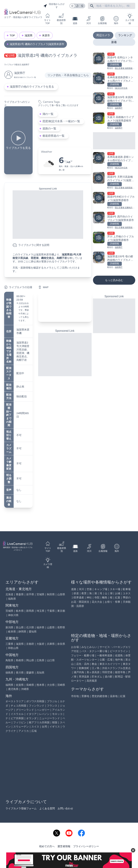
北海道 (9, 594)
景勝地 (85, 696)
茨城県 (9, 611)
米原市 (46, 35)
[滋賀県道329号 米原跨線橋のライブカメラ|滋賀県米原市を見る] (114, 101)
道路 (75, 20)
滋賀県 (29, 35)
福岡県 (9, 685)
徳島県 (9, 673)
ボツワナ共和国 (35, 701)
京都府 (30, 644)
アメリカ (24, 731)
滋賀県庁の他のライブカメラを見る (32, 87)
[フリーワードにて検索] (92, 6)
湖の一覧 (48, 114)
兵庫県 (51, 644)
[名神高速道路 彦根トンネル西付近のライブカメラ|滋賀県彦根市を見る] (114, 161)
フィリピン (20, 722)
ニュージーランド (50, 718)
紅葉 (118, 597)
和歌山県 (13, 648)
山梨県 (51, 627)
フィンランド (37, 706)
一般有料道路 (105, 655)
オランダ (31, 718)
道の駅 (109, 677)
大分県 (51, 685)
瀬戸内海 (79, 672)
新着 (114, 42)
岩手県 (30, 594)
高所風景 (92, 681)
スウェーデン (21, 727)
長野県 (61, 627)
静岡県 (22, 632)
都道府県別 (61, 19)
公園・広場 (106, 660)
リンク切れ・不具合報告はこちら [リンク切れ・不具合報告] (68, 75)
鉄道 (76, 593)
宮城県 (40, 594)
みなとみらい (89, 647)
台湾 (44, 727)
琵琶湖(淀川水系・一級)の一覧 (61, 121)
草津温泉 (84, 677)
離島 (105, 597)
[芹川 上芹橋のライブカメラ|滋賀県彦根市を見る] (114, 240)
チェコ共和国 (18, 706)
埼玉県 (40, 611)
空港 (89, 589)
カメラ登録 (130, 19)
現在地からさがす (54, 6)
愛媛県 (30, 673)
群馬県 (30, 611)
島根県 (20, 660)
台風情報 (102, 20)
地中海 (119, 660)
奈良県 (61, 644)
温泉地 (114, 696)
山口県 (51, 660)
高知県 (40, 673)
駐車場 (127, 589)
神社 (89, 597)
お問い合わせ (65, 808)
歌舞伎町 (84, 668)
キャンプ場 (101, 589)
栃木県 (20, 611)
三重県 (9, 644)
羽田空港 (107, 672)
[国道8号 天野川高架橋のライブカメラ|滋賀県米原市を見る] (114, 181)
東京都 (61, 611)
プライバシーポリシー (86, 846)
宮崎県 (61, 685)
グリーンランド (25, 710)
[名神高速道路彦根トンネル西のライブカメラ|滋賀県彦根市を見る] (114, 81)
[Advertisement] (48, 215)
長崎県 (30, 685)
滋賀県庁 (26, 65)
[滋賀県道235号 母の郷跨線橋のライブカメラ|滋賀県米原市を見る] (114, 260)
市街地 (75, 696)
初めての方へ (47, 846)
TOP (12, 35)
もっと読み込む (114, 280)
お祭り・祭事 (112, 602)
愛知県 (33, 632)
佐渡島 (119, 655)
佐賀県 (20, 685)
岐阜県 (12, 632)
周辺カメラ (103, 35)
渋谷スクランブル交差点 (116, 668)
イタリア (31, 714)
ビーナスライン (119, 651)
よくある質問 (47, 808)
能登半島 (120, 672)
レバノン (44, 714)
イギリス (55, 727)
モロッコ (57, 714)
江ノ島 (96, 668)
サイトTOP (48, 19)
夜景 (84, 593)
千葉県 (51, 611)
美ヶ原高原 (93, 672)
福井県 (40, 627)
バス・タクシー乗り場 (94, 651)
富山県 (20, 627)
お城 (118, 593)
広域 (34, 731)
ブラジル (52, 701)
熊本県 (40, 685)
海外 (116, 20)
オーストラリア (15, 701)
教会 (94, 664)
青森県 (20, 594)
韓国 (55, 722)
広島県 (40, 660)
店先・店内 (83, 664)
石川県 (30, 627)
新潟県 (9, 627)
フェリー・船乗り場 (83, 655)
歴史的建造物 (100, 696)
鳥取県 (9, 660)
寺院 (97, 597)
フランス (52, 706)
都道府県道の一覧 (53, 136)
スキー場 (115, 589)
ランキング (125, 35)
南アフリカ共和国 (39, 722)
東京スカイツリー (110, 664)
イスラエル (17, 714)
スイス (35, 727)
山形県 (61, 594)
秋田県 (51, 594)
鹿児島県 (13, 689)
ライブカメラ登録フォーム (21, 808)
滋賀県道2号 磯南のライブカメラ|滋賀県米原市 (37, 44)
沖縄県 (25, 689)
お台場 (75, 647)
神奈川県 (13, 615)
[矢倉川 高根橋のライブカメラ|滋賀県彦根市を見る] (114, 121)
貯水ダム (97, 677)
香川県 (20, 673)
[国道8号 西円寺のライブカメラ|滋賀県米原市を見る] (114, 220)
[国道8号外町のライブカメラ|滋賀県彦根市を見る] (114, 200)
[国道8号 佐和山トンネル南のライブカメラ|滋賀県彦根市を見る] (114, 61)
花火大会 (97, 602)
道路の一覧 (49, 128)
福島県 (12, 599)
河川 (89, 20)
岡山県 (30, 660)
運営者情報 (64, 846)
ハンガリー (43, 710)
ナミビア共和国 (15, 718)
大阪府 (40, 644)
